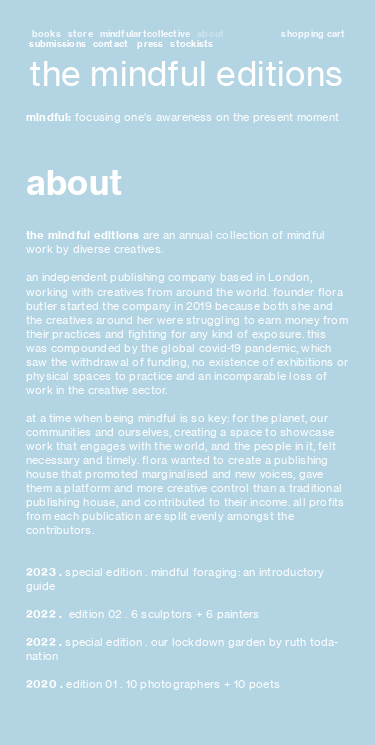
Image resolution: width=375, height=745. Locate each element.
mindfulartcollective (145, 33)
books (44, 33)
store (80, 33)
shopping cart (313, 33)
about (210, 33)
